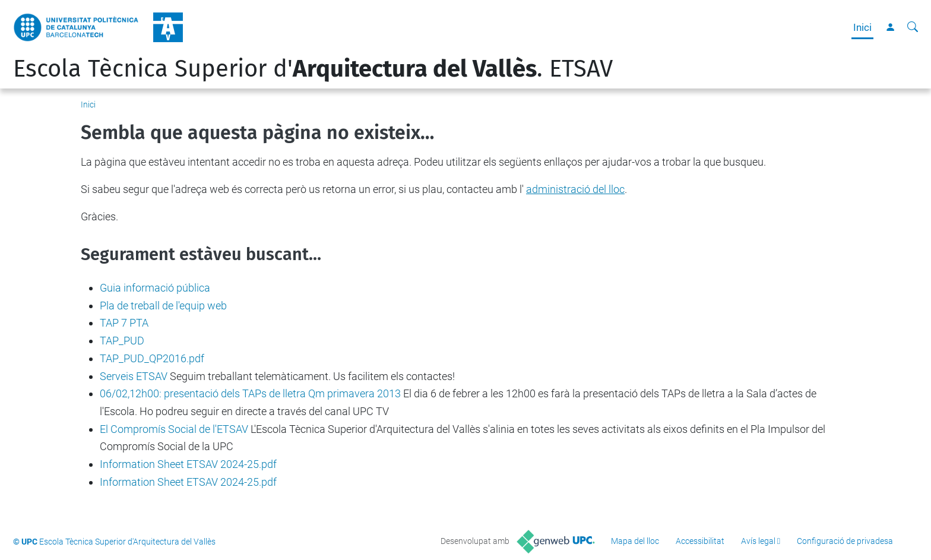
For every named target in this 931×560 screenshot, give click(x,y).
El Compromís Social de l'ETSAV (174, 429)
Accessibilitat (700, 541)
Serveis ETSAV (134, 376)
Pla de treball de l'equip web (163, 306)
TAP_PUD (122, 341)
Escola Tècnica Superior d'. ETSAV (313, 69)
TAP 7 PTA (124, 323)
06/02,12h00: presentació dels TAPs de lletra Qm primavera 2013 (250, 393)
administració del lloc (575, 189)
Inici (862, 27)
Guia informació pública (155, 288)
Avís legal (758, 541)
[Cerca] (913, 27)
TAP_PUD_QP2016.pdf (152, 358)
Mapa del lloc (635, 541)
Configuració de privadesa (845, 541)
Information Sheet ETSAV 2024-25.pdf (188, 464)
